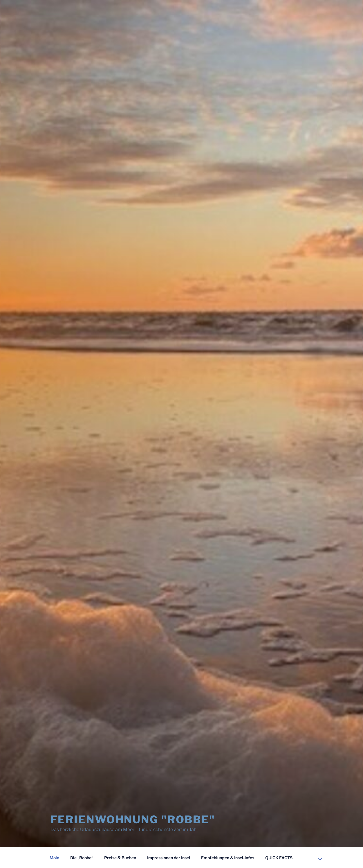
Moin (54, 858)
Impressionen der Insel (169, 858)
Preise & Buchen (120, 858)
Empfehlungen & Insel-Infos (228, 858)
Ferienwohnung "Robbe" (133, 820)
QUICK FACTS (279, 858)
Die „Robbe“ (82, 858)
